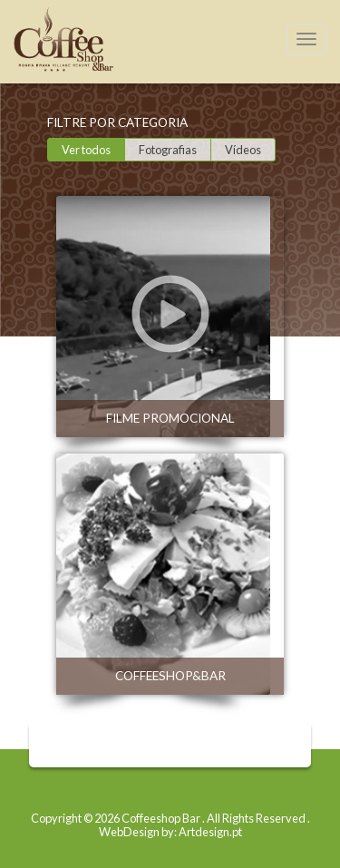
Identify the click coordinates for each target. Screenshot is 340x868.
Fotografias (168, 150)
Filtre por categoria (117, 122)
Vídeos (243, 150)
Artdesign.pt (210, 832)
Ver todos (86, 150)
